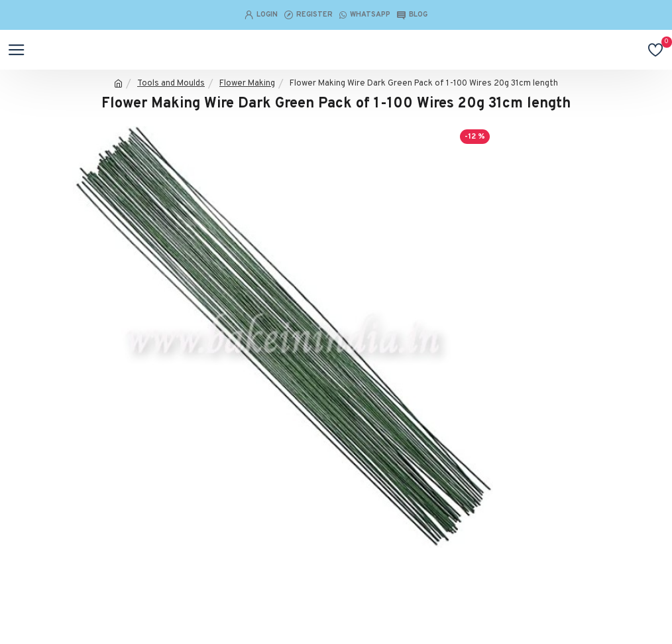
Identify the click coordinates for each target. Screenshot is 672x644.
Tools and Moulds (171, 84)
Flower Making (247, 84)
